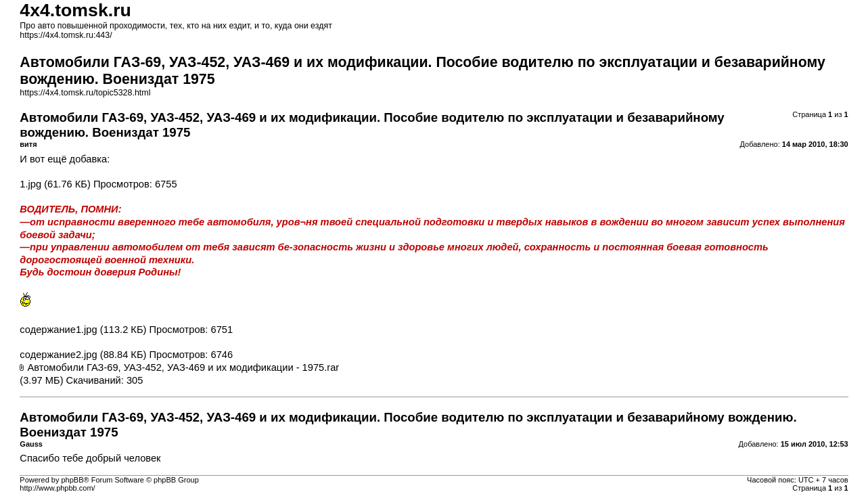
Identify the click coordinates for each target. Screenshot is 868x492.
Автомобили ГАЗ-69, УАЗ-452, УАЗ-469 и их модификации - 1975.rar (183, 367)
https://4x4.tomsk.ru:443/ (66, 35)
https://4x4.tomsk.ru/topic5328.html (85, 93)
